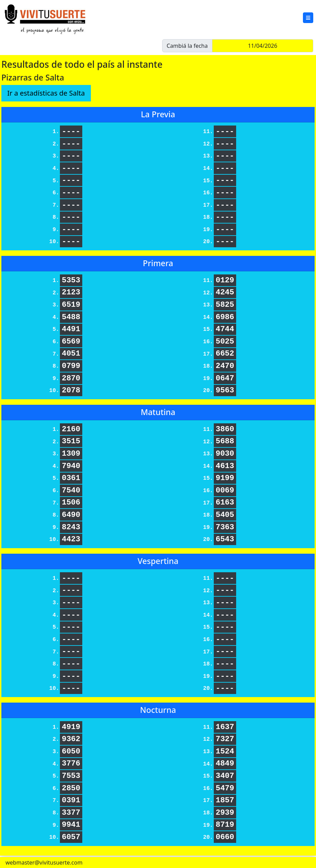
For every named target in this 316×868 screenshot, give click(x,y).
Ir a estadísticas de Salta (46, 93)
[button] (308, 18)
